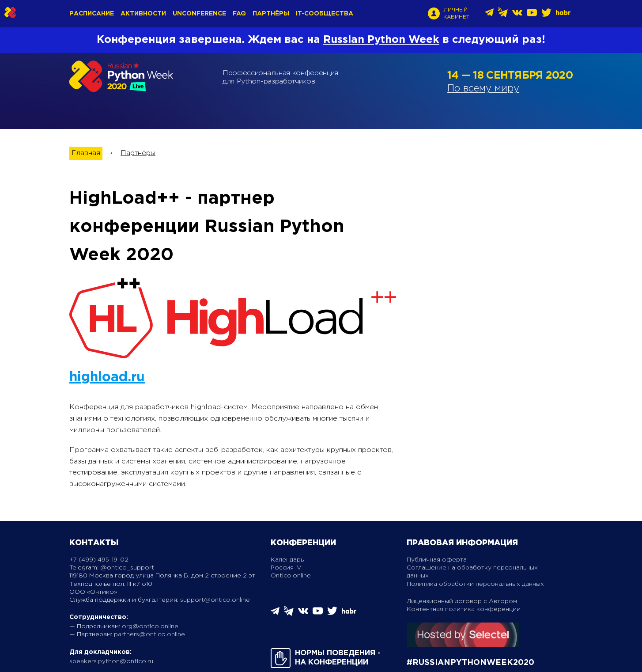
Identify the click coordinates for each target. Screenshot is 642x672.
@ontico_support (127, 568)
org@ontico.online (150, 626)
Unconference (199, 14)
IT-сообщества (325, 14)
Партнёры (271, 14)
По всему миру (483, 89)
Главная (86, 153)
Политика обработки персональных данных (475, 584)
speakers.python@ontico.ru (111, 661)
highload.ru (107, 378)
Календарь (287, 560)
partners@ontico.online (149, 634)
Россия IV (286, 568)
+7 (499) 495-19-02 (99, 560)
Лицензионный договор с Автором (462, 601)
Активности (143, 14)
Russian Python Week (381, 40)
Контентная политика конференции (464, 609)
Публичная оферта (437, 560)
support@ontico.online (215, 600)
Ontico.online (291, 576)
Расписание (92, 14)
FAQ (239, 14)
